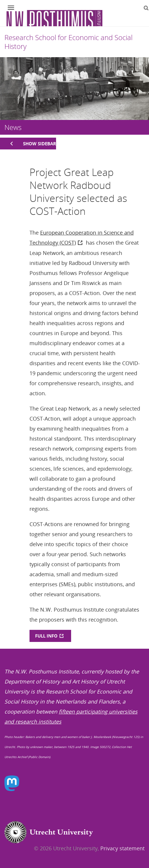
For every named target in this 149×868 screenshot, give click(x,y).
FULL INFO (46, 636)
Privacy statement (122, 848)
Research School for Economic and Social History (68, 42)
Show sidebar (40, 144)
